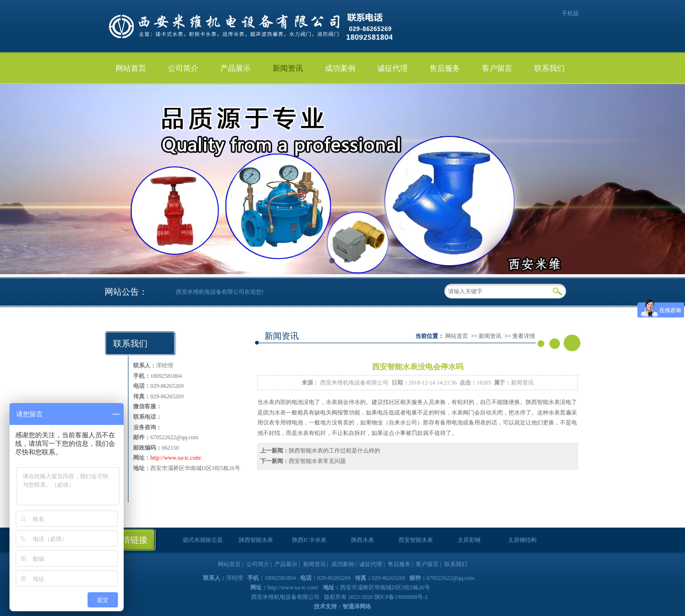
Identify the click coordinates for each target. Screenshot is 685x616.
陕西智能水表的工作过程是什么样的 (334, 451)
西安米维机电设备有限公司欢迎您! (220, 292)
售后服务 (445, 68)
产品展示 (235, 68)
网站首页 (131, 68)
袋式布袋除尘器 (203, 540)
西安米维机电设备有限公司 (354, 383)
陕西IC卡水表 (309, 540)
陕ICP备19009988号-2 (401, 597)
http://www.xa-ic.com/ (176, 458)
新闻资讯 (288, 68)
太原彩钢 (469, 540)
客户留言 (497, 68)
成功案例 (340, 68)
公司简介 (183, 68)
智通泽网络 (357, 606)
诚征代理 (392, 68)
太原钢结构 (522, 540)
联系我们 (549, 68)
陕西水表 (362, 540)
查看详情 (524, 336)
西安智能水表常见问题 (317, 461)
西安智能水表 (416, 540)
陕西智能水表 (543, 402)
